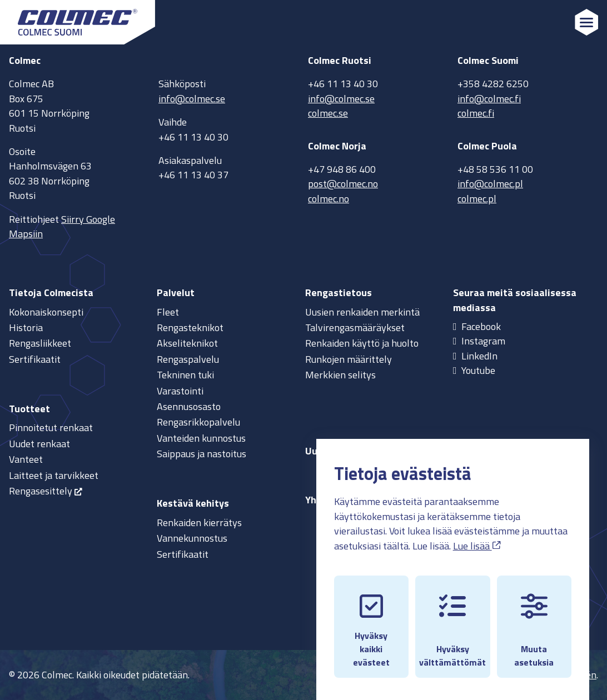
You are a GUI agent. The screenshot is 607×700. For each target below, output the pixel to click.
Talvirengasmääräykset (355, 327)
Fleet (168, 312)
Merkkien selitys (340, 375)
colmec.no (329, 199)
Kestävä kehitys (193, 503)
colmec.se (328, 113)
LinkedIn (479, 356)
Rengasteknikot (190, 327)
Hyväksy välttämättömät (452, 621)
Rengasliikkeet (40, 343)
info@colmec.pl (490, 184)
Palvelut (176, 292)
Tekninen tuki (185, 375)
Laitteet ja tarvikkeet (54, 475)
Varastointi (180, 391)
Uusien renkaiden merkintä (362, 312)
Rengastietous (339, 292)
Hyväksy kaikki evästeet (371, 621)
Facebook (481, 326)
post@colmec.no (343, 184)
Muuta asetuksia (534, 621)
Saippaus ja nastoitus (201, 454)
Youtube (478, 370)
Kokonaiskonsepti (46, 312)
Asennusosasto (189, 406)
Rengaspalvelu (188, 359)
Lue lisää (477, 535)
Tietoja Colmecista (51, 292)
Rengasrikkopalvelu (198, 422)
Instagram (483, 341)
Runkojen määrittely (349, 359)
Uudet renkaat (39, 444)
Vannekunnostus (192, 538)
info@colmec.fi (489, 99)
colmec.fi (476, 113)
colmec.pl (477, 199)
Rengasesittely (41, 491)
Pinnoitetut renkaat (51, 427)
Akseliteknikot (187, 343)
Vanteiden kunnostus (201, 438)
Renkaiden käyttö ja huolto (362, 343)
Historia (26, 327)
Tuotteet (29, 409)
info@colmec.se (192, 99)
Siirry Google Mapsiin (62, 226)
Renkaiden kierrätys (199, 522)
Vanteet (26, 459)
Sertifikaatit (35, 359)
